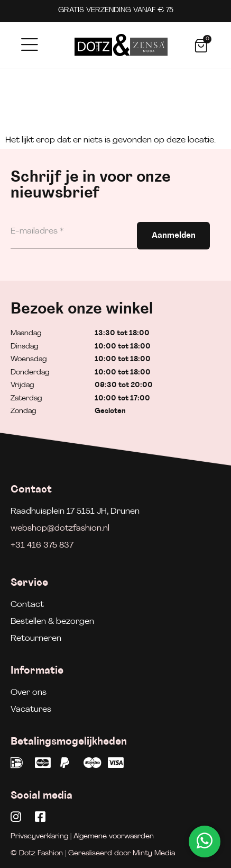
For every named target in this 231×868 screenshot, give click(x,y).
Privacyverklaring (39, 836)
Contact (27, 605)
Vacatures (31, 710)
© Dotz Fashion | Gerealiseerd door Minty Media (93, 853)
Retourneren (36, 639)
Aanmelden (174, 236)
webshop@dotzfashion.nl (60, 529)
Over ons (29, 693)
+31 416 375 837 (42, 545)
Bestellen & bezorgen (52, 622)
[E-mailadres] (74, 232)
